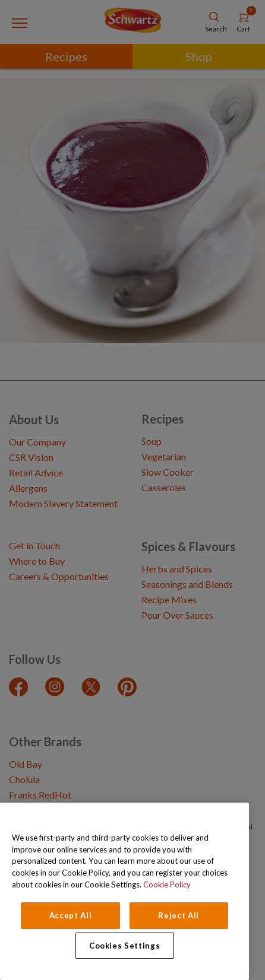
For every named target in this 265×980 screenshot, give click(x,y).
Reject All (179, 915)
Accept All (71, 915)
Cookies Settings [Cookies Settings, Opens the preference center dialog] (125, 946)
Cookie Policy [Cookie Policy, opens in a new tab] (167, 884)
